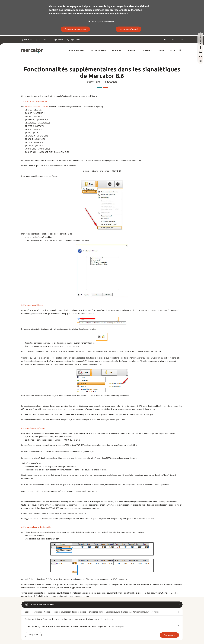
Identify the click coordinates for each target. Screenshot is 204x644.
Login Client (75, 40)
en (182, 40)
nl (173, 40)
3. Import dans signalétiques (33, 428)
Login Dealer (58, 40)
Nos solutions (77, 50)
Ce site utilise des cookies (39, 605)
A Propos (148, 50)
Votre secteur (98, 50)
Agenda (43, 40)
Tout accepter (169, 635)
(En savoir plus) (153, 612)
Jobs (161, 50)
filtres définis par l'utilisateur (36, 107)
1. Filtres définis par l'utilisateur (34, 101)
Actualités (28, 40)
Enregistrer (33, 635)
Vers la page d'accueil (129, 29)
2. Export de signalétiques (32, 305)
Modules (117, 50)
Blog (173, 50)
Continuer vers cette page (75, 29)
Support (132, 50)
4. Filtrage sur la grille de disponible (36, 527)
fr (165, 40)
